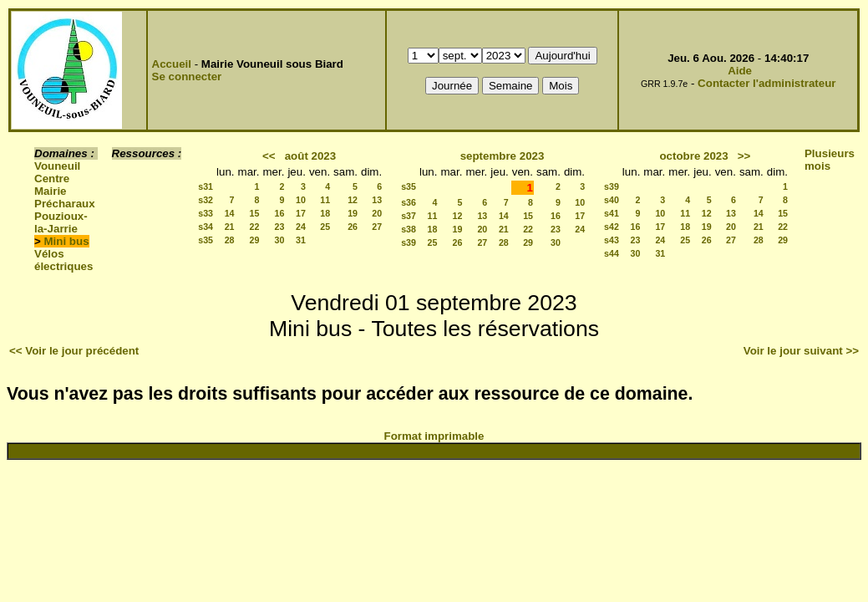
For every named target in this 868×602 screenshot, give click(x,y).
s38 (409, 229)
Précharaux (65, 204)
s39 (409, 242)
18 (325, 213)
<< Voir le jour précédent (74, 351)
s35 (206, 240)
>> (744, 156)
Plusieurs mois (830, 160)
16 (280, 213)
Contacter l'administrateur (766, 83)
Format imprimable (434, 436)
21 (230, 227)
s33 (206, 213)
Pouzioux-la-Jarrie (61, 222)
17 (301, 213)
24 (301, 227)
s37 (409, 216)
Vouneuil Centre (57, 172)
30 (280, 240)
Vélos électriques (63, 260)
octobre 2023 (693, 156)
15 (255, 213)
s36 (409, 202)
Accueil (172, 64)
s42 (612, 227)
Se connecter (187, 77)
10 (301, 200)
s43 (612, 240)
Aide (740, 71)
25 (325, 227)
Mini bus (67, 241)
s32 (206, 200)
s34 (206, 227)
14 (230, 213)
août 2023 (311, 156)
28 (230, 240)
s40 (612, 200)
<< (269, 156)
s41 (612, 213)
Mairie (51, 191)
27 (377, 227)
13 (377, 200)
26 (353, 227)
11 (325, 200)
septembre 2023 (503, 156)
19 (353, 213)
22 (255, 227)
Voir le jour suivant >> (801, 351)
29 (255, 240)
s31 (206, 186)
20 (377, 213)
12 (353, 200)
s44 (612, 253)
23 (280, 227)
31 (301, 240)
